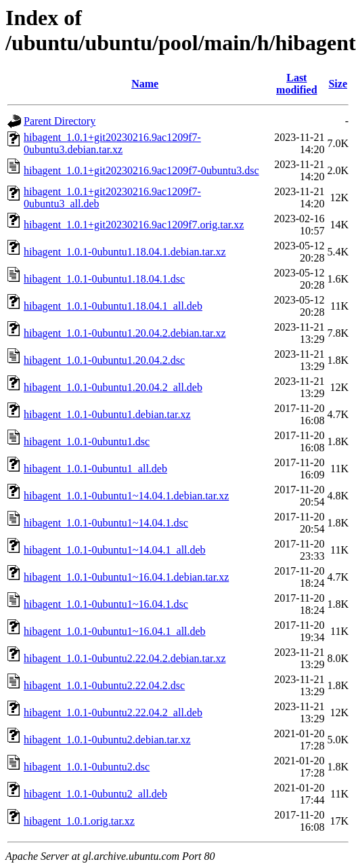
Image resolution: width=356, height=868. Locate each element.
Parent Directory (60, 121)
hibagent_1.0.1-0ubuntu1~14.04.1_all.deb (115, 550)
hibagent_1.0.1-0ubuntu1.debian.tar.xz (107, 414)
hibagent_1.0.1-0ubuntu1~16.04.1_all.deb (115, 631)
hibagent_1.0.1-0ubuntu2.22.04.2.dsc (104, 685)
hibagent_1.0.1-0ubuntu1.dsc (87, 441)
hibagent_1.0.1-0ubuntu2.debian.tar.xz (107, 740)
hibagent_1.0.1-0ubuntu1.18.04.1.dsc (104, 279)
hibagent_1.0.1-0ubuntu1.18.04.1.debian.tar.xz (125, 252)
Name (145, 84)
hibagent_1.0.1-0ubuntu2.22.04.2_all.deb (113, 712)
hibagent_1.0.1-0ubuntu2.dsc (87, 767)
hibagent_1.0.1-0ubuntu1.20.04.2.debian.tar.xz (125, 333)
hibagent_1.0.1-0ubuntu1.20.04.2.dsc (104, 360)
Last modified (296, 84)
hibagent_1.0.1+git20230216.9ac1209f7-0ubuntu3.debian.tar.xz (112, 143)
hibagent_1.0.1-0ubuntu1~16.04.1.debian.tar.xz (126, 577)
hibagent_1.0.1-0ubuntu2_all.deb (95, 794)
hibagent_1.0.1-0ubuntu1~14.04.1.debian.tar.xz (126, 496)
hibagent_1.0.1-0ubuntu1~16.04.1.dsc (106, 604)
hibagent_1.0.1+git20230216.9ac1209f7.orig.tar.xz (134, 225)
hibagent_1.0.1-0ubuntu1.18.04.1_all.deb (113, 306)
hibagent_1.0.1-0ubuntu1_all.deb (95, 469)
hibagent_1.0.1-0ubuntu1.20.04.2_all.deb (113, 387)
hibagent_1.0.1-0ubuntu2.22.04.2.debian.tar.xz (125, 658)
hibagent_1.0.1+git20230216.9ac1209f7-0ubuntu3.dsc (141, 170)
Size (338, 84)
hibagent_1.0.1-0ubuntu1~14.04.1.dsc (106, 523)
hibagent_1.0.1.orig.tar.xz (79, 821)
